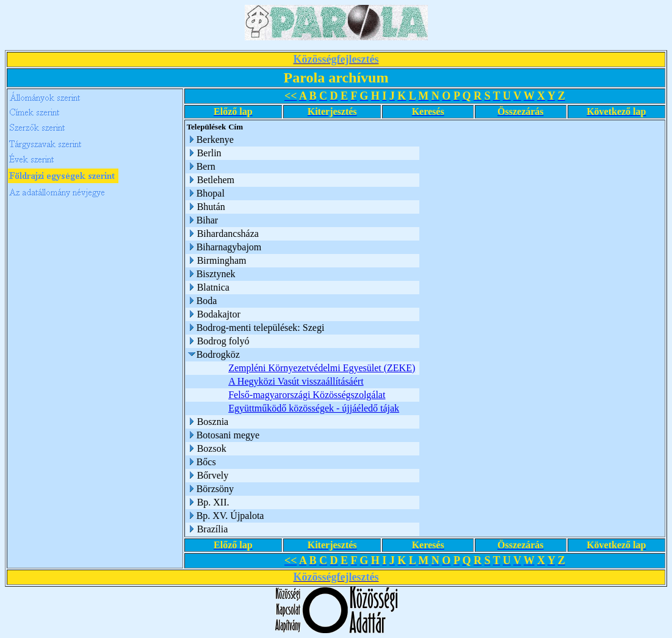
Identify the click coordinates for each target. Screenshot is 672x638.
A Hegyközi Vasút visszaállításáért (296, 381)
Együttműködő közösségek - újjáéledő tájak (314, 408)
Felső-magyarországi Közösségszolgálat (307, 395)
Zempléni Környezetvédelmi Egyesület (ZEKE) (322, 368)
